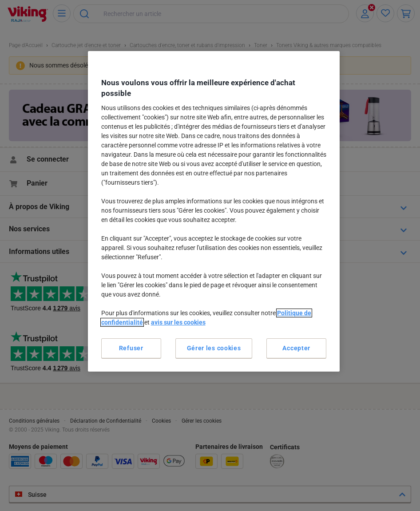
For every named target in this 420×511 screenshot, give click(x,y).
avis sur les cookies (178, 322)
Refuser (131, 348)
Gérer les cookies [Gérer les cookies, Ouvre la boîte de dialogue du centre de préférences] (214, 348)
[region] (214, 211)
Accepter (296, 348)
